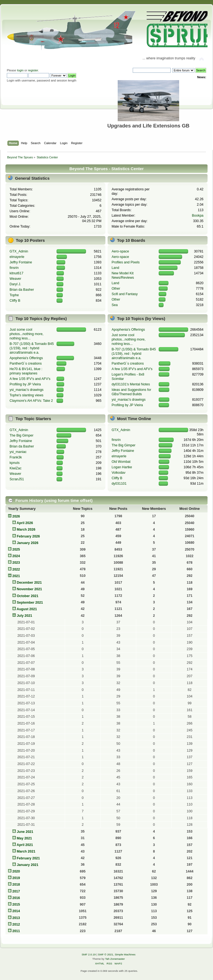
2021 (16, 576)
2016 (16, 898)
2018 (16, 885)
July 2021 (24, 616)
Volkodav (119, 473)
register (33, 70)
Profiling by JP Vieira (25, 384)
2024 (16, 556)
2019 (16, 878)
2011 (16, 931)
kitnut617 (17, 273)
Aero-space (120, 251)
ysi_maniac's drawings (26, 390)
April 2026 (25, 523)
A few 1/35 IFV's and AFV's (30, 379)
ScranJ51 (17, 479)
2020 (16, 871)
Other (116, 289)
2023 (16, 563)
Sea (115, 305)
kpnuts (15, 463)
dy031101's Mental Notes (131, 384)
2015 (16, 905)
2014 (16, 911)
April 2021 (25, 845)
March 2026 (26, 530)
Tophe (14, 295)
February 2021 (28, 858)
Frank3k (16, 457)
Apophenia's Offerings (26, 358)
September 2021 (30, 603)
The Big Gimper (21, 435)
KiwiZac (16, 468)
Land (116, 268)
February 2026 (28, 536)
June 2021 (25, 832)
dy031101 (119, 484)
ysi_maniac (18, 452)
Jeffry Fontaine (21, 262)
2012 (16, 924)
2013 (16, 918)
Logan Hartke (122, 467)
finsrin (14, 268)
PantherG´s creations (26, 363)
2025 (16, 549)
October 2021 (27, 596)
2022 (16, 569)
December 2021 (29, 583)
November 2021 (29, 589)
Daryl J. (15, 284)
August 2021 (27, 609)
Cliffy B (15, 301)
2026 (16, 516)
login (20, 70)
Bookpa (198, 216)
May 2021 (24, 838)
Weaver (15, 279)
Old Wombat (121, 462)
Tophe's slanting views (26, 395)
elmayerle (17, 257)
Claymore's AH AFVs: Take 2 (31, 401)
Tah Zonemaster (115, 959)
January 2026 (27, 543)
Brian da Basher (22, 290)
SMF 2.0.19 (89, 954)
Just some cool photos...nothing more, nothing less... (26, 334)
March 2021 (26, 851)
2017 (16, 891)
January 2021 (27, 865)
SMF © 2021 (106, 954)
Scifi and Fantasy (125, 294)
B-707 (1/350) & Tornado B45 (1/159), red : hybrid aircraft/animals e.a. (32, 348)
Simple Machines (125, 954)
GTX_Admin (19, 251)
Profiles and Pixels (126, 262)
